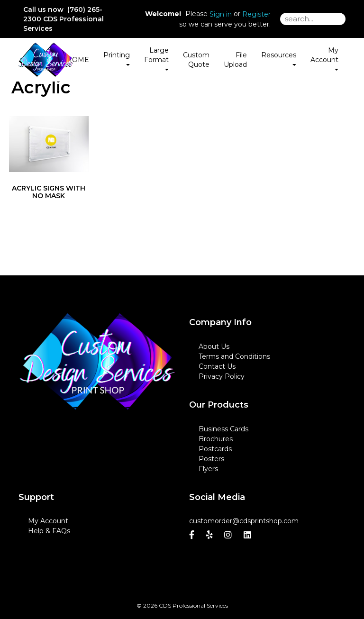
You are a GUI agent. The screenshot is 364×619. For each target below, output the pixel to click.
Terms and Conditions (234, 356)
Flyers (208, 469)
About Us (214, 346)
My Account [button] (324, 58)
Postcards (215, 449)
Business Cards (223, 429)
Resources (279, 58)
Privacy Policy (222, 376)
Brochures (216, 439)
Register (256, 14)
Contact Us (217, 366)
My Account (48, 521)
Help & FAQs (49, 531)
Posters (211, 459)
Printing (117, 58)
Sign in (221, 14)
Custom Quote (196, 60)
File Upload (235, 60)
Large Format (156, 58)
